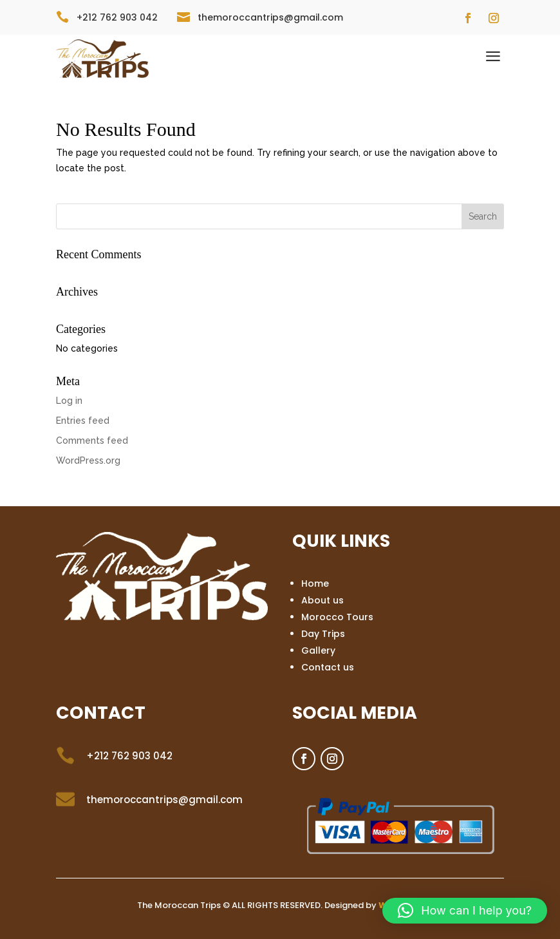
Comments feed (92, 441)
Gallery (318, 650)
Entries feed (83, 421)
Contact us (328, 667)
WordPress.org (88, 460)
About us (322, 600)
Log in (69, 401)
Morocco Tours (337, 617)
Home (315, 583)
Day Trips (323, 634)
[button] (465, 911)
